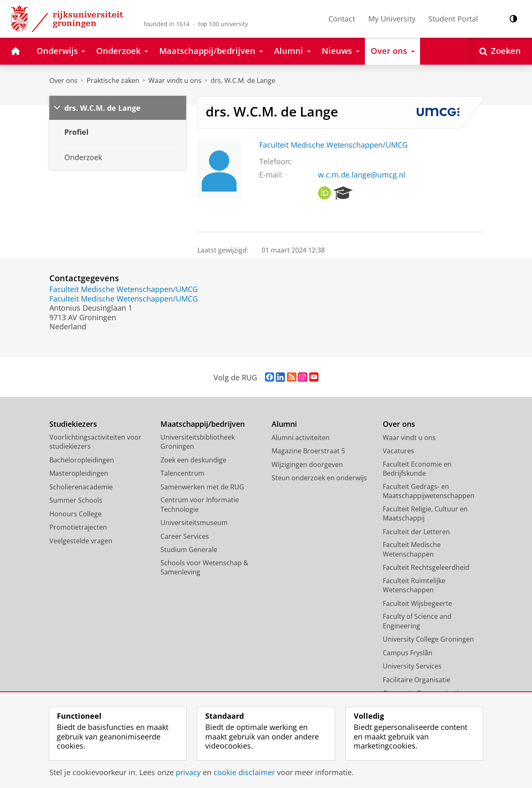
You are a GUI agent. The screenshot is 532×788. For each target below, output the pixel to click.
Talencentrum (182, 473)
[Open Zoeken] (500, 51)
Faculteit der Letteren (416, 532)
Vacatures (398, 451)
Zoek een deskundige (193, 460)
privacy (188, 772)
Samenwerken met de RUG (202, 487)
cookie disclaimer (244, 772)
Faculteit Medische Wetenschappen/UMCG (333, 145)
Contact (342, 19)
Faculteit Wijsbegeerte (417, 603)
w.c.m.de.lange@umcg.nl (362, 175)
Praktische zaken (113, 80)
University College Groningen (428, 639)
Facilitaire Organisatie (417, 680)
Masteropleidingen (79, 473)
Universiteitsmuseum (194, 523)
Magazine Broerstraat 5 (308, 451)
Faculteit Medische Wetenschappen (412, 549)
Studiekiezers (73, 424)
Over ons (63, 80)
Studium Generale (189, 550)
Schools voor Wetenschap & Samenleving (204, 568)
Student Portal (453, 19)
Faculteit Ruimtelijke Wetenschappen (414, 585)
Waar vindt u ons (175, 80)
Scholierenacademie (81, 487)
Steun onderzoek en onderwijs (319, 478)
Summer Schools (76, 500)
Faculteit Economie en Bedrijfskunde (417, 469)
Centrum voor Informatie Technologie (200, 505)
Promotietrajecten (78, 527)
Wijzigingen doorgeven (307, 465)
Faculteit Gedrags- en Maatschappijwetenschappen (429, 491)
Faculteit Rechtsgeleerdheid (426, 567)
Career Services (185, 536)
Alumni (284, 424)
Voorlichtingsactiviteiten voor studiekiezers (95, 442)
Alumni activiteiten (301, 438)
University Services (412, 666)
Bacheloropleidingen (82, 460)
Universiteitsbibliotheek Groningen (198, 442)
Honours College (75, 514)
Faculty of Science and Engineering (417, 621)
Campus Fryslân (408, 653)
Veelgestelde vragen (81, 541)
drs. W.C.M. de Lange (243, 80)
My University (392, 19)
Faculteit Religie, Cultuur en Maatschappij (425, 514)
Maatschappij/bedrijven (203, 424)
